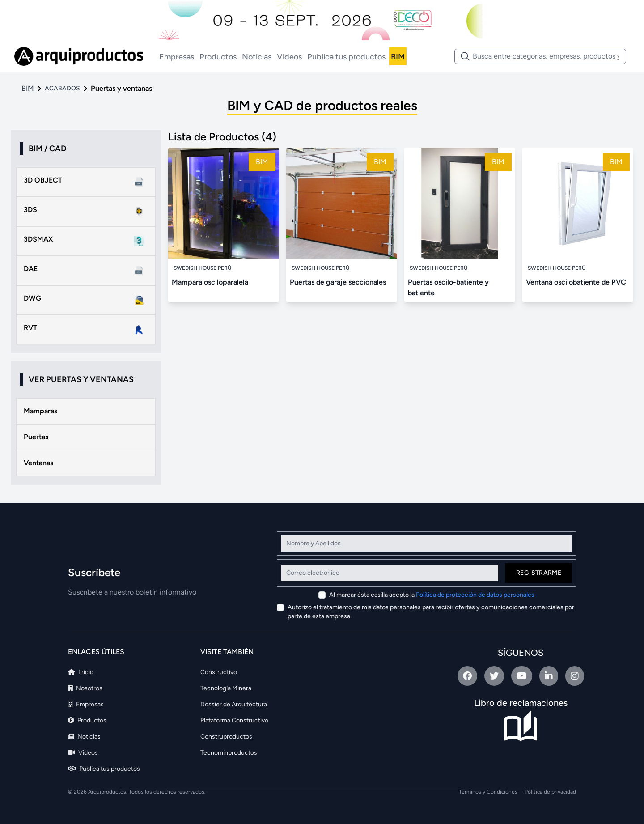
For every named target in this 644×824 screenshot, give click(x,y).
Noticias (257, 57)
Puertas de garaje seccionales (338, 282)
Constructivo (219, 672)
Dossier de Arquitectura (234, 704)
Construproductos (226, 737)
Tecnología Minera (226, 688)
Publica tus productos (346, 57)
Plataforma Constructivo (234, 720)
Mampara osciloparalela (210, 282)
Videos (289, 57)
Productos (218, 57)
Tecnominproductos (229, 753)
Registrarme (539, 573)
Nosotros (85, 688)
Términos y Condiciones (488, 792)
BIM (398, 57)
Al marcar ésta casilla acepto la (432, 595)
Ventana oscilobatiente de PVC (576, 282)
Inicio (81, 672)
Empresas (177, 57)
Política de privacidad (550, 792)
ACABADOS (62, 88)
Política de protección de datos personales (475, 595)
